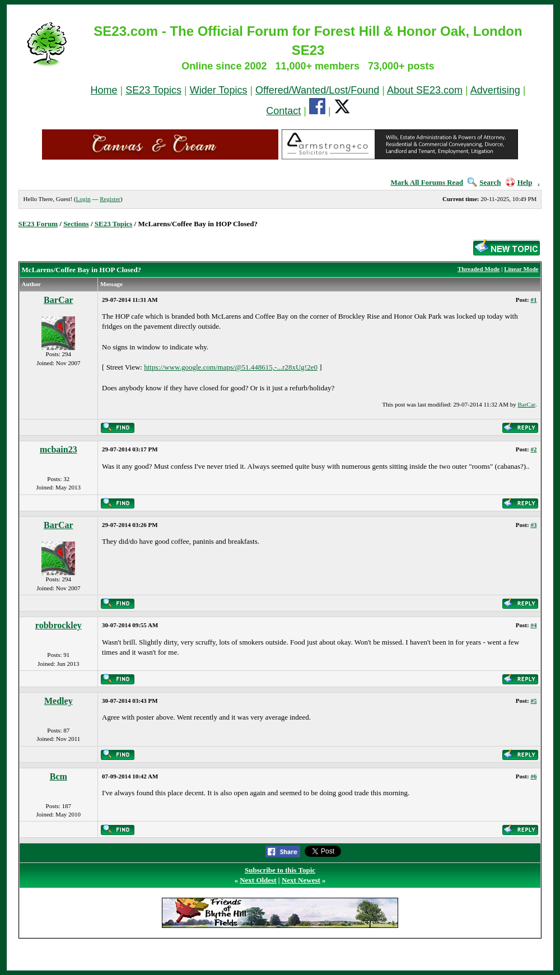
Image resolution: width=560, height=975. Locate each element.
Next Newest (301, 880)
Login (83, 199)
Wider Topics (219, 90)
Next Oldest (258, 880)
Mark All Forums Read (427, 182)
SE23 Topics (153, 90)
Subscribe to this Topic (280, 870)
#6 (533, 776)
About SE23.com (425, 90)
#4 (533, 625)
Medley (59, 701)
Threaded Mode (479, 269)
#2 (533, 449)
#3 (533, 525)
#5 (533, 701)
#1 (533, 300)
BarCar (58, 300)
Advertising (495, 90)
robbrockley (59, 625)
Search (484, 182)
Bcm (59, 776)
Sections (76, 224)
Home (104, 90)
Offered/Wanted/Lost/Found (317, 90)
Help (519, 182)
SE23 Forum (38, 224)
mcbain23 (59, 449)
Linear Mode (521, 269)
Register (110, 199)
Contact (283, 111)
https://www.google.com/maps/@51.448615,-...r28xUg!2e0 (231, 367)
